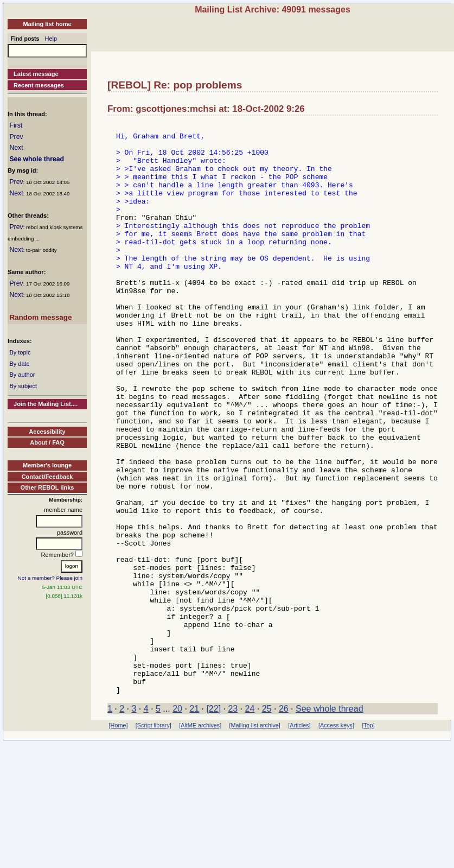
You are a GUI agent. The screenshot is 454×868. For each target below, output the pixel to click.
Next (16, 148)
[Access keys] (336, 839)
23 (233, 823)
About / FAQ (47, 442)
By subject (23, 386)
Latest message (36, 74)
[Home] (119, 839)
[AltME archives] (200, 839)
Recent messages (39, 85)
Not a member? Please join (50, 578)
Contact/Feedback (47, 477)
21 (194, 823)
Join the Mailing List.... (46, 404)
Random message (40, 317)
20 (177, 823)
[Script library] (154, 839)
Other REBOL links (47, 487)
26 (284, 823)
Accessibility (47, 432)
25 (267, 823)
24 (250, 823)
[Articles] (299, 839)
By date (19, 364)
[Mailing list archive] (255, 839)
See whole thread (37, 159)
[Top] (368, 839)
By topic (20, 352)
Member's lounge (47, 465)
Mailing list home (47, 24)
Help (51, 39)
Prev (16, 137)
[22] (213, 823)
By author (22, 375)
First (16, 125)
